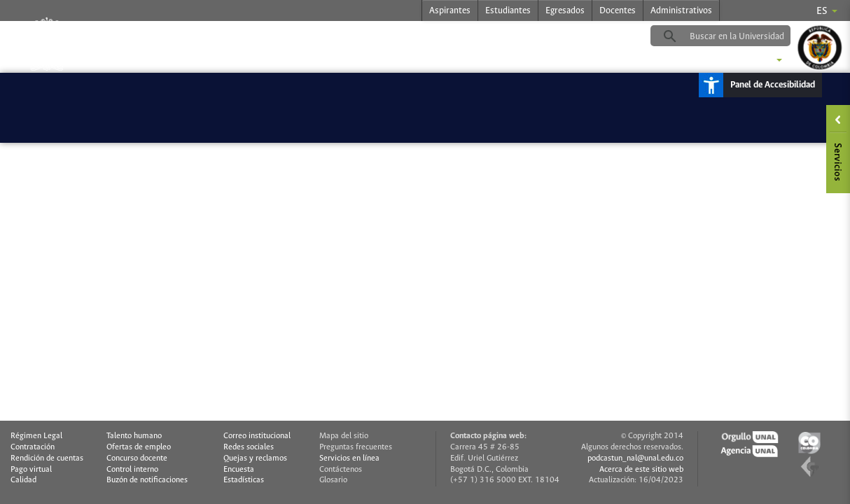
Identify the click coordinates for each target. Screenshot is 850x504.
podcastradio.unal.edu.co (273, 36)
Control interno (132, 470)
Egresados (565, 11)
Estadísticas (244, 480)
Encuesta (239, 470)
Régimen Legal (36, 436)
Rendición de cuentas (47, 458)
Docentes (618, 11)
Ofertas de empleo (139, 447)
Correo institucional (257, 436)
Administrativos (681, 11)
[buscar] (742, 36)
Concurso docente (137, 458)
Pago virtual (31, 470)
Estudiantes (508, 11)
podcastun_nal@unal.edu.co (635, 458)
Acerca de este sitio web (641, 470)
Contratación (33, 447)
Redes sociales (249, 447)
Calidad (23, 480)
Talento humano (134, 436)
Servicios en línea (349, 458)
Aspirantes (450, 11)
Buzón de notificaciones (147, 480)
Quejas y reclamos (255, 458)
